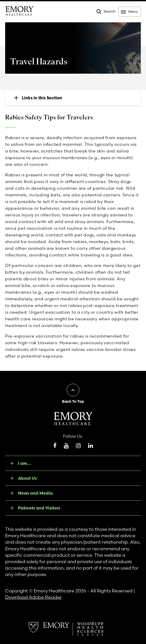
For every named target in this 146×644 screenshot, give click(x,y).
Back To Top (73, 401)
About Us (27, 478)
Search (110, 11)
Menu (133, 12)
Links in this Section (42, 98)
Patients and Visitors (39, 508)
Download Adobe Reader (33, 597)
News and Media (35, 493)
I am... (24, 463)
